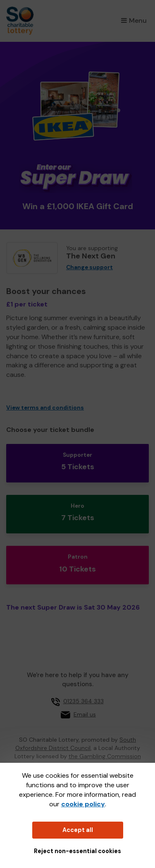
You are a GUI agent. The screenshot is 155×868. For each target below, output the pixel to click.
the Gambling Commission (105, 756)
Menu (134, 20)
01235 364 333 (83, 701)
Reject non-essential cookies (77, 851)
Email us (85, 714)
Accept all (78, 830)
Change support (89, 267)
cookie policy (83, 804)
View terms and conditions (45, 408)
